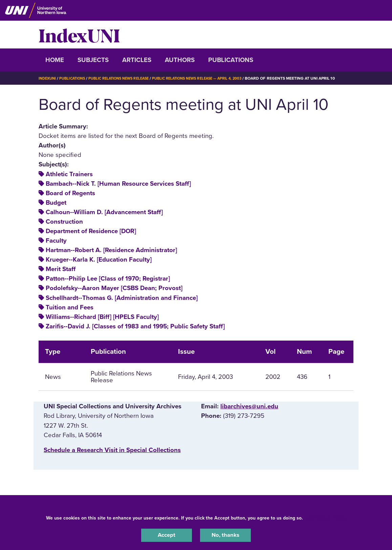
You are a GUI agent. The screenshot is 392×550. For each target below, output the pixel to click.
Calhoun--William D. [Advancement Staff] (104, 222)
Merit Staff (61, 279)
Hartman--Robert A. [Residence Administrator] (111, 260)
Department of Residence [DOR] (91, 241)
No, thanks (225, 534)
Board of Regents (70, 203)
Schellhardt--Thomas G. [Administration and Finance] (122, 307)
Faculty (56, 250)
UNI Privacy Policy (326, 517)
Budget (56, 212)
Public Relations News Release (127, 78)
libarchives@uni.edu (249, 416)
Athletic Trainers (69, 184)
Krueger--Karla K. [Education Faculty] (99, 269)
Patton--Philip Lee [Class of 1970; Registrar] (108, 288)
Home (55, 60)
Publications (231, 60)
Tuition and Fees (70, 317)
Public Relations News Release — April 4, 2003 (213, 78)
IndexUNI (79, 35)
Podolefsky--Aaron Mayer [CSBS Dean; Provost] (114, 298)
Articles (137, 60)
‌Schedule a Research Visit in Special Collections (112, 460)
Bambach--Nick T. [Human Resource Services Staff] (118, 193)
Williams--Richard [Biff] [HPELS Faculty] (102, 326)
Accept (167, 534)
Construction (64, 231)
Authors (180, 60)
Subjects (93, 60)
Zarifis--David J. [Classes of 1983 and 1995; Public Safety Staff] (135, 336)
